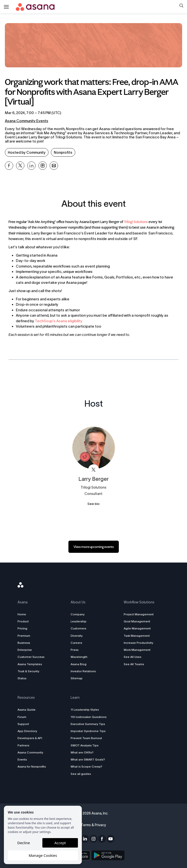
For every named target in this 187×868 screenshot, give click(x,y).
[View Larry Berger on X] (94, 470)
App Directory (29, 731)
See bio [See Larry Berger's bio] (93, 504)
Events (24, 759)
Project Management (138, 614)
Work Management (137, 650)
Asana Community (32, 752)
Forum (23, 717)
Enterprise (26, 650)
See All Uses (132, 657)
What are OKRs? (83, 752)
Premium (25, 636)
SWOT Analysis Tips (85, 745)
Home (23, 614)
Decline (24, 843)
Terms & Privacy (94, 825)
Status (23, 678)
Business (25, 643)
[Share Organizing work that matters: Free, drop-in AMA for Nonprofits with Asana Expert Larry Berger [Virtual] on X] (20, 166)
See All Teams (133, 664)
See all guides (81, 774)
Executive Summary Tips (88, 724)
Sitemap (77, 678)
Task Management (136, 636)
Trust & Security (30, 671)
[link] (94, 547)
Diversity (77, 636)
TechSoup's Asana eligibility (59, 321)
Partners (25, 745)
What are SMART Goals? (88, 759)
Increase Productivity (138, 643)
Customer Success (32, 657)
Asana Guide (28, 710)
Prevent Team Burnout (87, 738)
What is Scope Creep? (87, 766)
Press (75, 650)
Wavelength (79, 657)
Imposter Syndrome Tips (89, 731)
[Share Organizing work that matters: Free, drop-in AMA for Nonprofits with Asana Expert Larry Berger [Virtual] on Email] (54, 166)
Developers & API (31, 738)
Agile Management (137, 628)
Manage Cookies (43, 855)
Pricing (24, 628)
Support (25, 724)
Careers (77, 643)
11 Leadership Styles (85, 710)
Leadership (79, 621)
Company (78, 614)
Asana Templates (31, 664)
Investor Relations (84, 671)
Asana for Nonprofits (33, 766)
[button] (181, 6)
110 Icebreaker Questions (89, 717)
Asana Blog (79, 664)
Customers (79, 628)
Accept (60, 843)
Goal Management (136, 621)
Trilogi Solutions (136, 222)
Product (25, 621)
